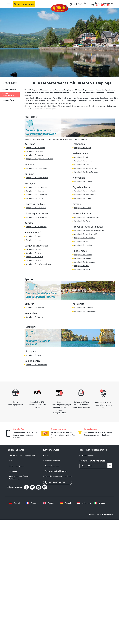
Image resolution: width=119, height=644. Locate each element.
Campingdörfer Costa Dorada (85, 311)
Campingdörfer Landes (34, 155)
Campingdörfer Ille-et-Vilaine (37, 195)
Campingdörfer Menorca (35, 308)
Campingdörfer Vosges (83, 148)
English (48, 503)
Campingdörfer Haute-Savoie (85, 262)
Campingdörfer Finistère (35, 191)
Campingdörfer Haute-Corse (36, 227)
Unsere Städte (8, 100)
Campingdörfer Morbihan (35, 198)
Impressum (13, 471)
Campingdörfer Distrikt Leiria (37, 365)
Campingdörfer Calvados (83, 181)
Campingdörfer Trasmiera (35, 317)
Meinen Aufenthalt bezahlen (56, 471)
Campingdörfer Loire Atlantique (86, 191)
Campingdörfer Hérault (35, 257)
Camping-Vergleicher (17, 466)
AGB (10, 461)
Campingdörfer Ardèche (83, 255)
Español (65, 503)
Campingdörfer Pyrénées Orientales (39, 264)
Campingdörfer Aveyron (83, 161)
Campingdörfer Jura (33, 240)
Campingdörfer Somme (83, 208)
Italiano (99, 503)
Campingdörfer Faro (33, 355)
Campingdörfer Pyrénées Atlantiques (39, 159)
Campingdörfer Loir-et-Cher (36, 208)
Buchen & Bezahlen (53, 461)
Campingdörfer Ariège (82, 157)
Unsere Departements (8, 95)
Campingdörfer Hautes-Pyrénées (86, 172)
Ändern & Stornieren (53, 466)
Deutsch (14, 503)
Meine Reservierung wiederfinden (58, 476)
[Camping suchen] (24, 4)
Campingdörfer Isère (82, 266)
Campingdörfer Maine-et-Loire (85, 195)
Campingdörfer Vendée (83, 198)
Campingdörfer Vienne (82, 221)
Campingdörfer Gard (34, 253)
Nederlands (84, 503)
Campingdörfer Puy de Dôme (37, 168)
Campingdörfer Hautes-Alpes (85, 238)
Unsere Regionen (9, 89)
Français (31, 503)
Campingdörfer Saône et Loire (37, 178)
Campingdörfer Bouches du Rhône (86, 234)
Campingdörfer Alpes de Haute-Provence (89, 230)
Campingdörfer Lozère (34, 260)
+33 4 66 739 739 (55, 482)
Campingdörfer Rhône (82, 269)
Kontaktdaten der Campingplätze (22, 455)
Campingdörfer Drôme (82, 258)
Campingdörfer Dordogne (36, 148)
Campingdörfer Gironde (35, 151)
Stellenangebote (88, 455)
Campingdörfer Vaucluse (83, 245)
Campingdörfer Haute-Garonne (85, 168)
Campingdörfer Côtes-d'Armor (37, 187)
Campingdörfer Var (81, 241)
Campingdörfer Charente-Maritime (87, 217)
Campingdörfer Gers (82, 165)
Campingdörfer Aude (34, 249)
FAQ (47, 455)
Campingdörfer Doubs (34, 236)
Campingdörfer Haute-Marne (36, 217)
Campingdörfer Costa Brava (84, 308)
